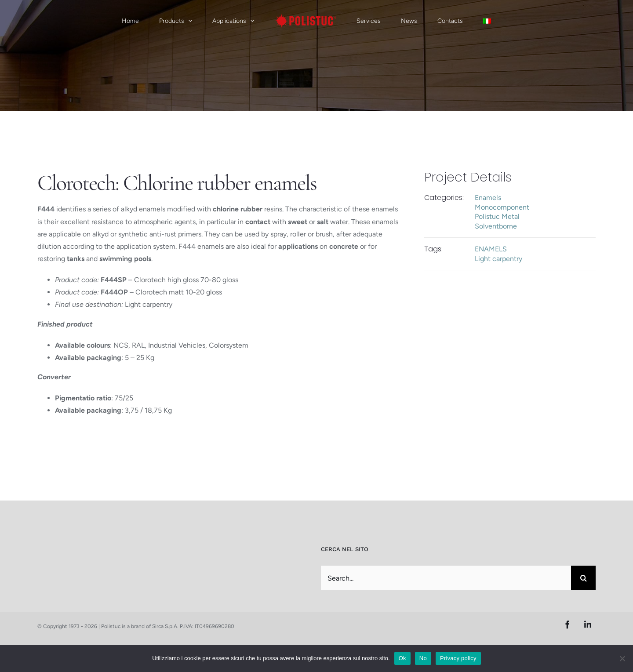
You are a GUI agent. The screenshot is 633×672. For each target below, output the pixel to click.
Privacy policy (458, 658)
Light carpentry (498, 259)
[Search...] (446, 578)
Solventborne (496, 226)
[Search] (583, 578)
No (423, 658)
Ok (402, 658)
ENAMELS (491, 249)
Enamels (488, 198)
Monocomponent (502, 207)
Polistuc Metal (497, 216)
